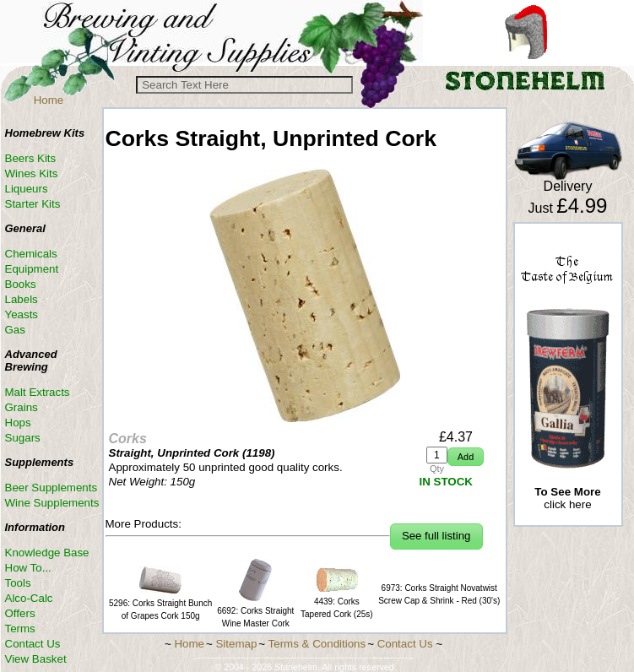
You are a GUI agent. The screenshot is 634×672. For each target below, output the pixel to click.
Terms (20, 629)
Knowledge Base (47, 553)
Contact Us (33, 644)
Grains (22, 407)
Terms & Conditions (317, 644)
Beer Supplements (51, 488)
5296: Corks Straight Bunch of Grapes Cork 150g (160, 603)
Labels (22, 299)
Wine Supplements (52, 503)
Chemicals (31, 254)
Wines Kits (32, 173)
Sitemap (236, 644)
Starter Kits (33, 204)
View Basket (36, 659)
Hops (18, 423)
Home (49, 100)
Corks (128, 439)
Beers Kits (31, 158)
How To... (28, 568)
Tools (18, 583)
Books (21, 284)
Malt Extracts (38, 392)
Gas (15, 330)
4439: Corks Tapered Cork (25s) (337, 602)
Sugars (23, 438)
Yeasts (22, 314)
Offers (20, 613)
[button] (466, 457)
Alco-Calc (29, 598)
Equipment (32, 269)
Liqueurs (27, 189)
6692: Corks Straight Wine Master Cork (255, 611)
